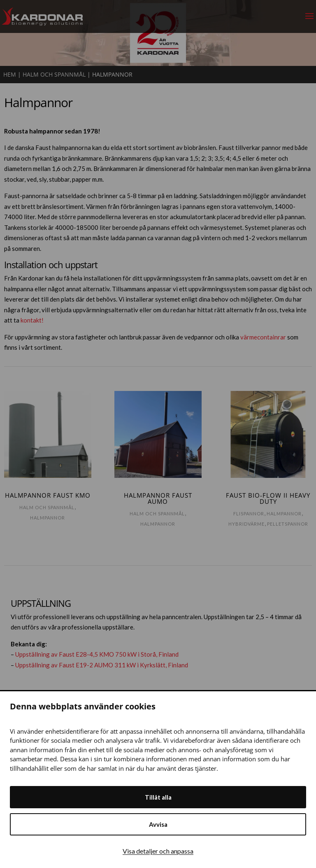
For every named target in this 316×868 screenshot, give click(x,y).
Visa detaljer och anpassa (158, 851)
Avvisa (158, 824)
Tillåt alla (158, 797)
